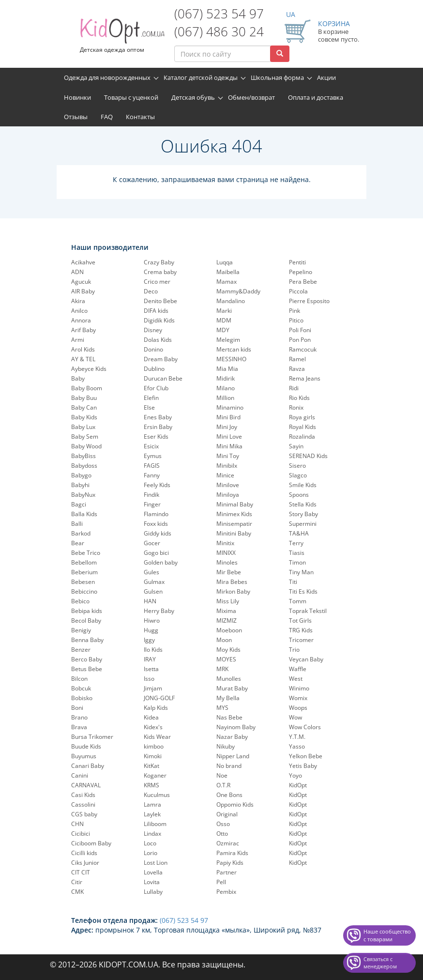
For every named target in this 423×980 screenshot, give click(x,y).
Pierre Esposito (309, 301)
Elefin (151, 398)
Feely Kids (157, 485)
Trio (294, 650)
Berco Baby (87, 659)
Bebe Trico (86, 553)
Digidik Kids (159, 320)
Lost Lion (156, 863)
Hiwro (152, 620)
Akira (78, 301)
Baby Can (84, 407)
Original (227, 814)
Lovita (152, 882)
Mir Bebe (229, 572)
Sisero (297, 466)
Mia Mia (227, 369)
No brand (229, 766)
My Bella (228, 698)
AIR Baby (83, 291)
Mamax (227, 282)
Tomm (298, 601)
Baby (78, 378)
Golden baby (161, 562)
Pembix (226, 892)
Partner (227, 872)
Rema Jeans (305, 378)
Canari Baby (88, 766)
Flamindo (156, 514)
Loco (150, 843)
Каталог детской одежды (201, 77)
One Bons (229, 795)
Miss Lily (228, 601)
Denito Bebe (160, 301)
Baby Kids (84, 417)
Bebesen (83, 582)
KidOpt (298, 785)
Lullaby (153, 892)
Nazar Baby (232, 737)
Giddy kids (158, 533)
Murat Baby (232, 688)
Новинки (77, 97)
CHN (77, 824)
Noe (222, 775)
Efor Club (156, 388)
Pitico (296, 320)
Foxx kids (156, 524)
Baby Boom (87, 388)
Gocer (152, 543)
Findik (151, 495)
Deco (151, 291)
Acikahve (83, 262)
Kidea (151, 717)
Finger (152, 504)
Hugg (151, 630)
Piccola (298, 291)
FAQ (107, 117)
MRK (222, 669)
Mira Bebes (232, 582)
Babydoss (84, 466)
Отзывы (76, 117)
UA (291, 14)
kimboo (154, 746)
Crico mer (157, 282)
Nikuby (226, 746)
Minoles (227, 562)
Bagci (79, 504)
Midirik (226, 378)
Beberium (84, 572)
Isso (149, 679)
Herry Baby (159, 611)
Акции (326, 77)
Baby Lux (83, 427)
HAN (150, 601)
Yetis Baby (303, 766)
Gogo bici (156, 553)
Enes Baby (158, 417)
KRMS (151, 785)
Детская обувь (193, 97)
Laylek (152, 814)
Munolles (229, 679)
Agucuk (81, 282)
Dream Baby (161, 359)
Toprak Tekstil (308, 611)
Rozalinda (302, 436)
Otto (222, 834)
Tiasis (297, 553)
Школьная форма (277, 77)
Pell (221, 882)
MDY (223, 330)
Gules (151, 572)
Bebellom (84, 562)
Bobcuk (81, 688)
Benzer (81, 650)
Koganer (155, 775)
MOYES (226, 659)
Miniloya (228, 495)
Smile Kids (303, 485)
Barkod (81, 533)
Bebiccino (84, 591)
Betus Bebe (87, 669)
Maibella (228, 272)
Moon (224, 640)
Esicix (151, 446)
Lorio (151, 853)
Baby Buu (84, 398)
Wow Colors (305, 727)
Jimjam (153, 688)
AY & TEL (83, 359)
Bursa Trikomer (92, 737)
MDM (224, 320)
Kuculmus (157, 795)
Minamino (230, 407)
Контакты (140, 117)
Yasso (297, 746)
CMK (77, 892)
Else (149, 407)
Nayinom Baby (236, 727)
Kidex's (153, 727)
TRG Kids (301, 630)
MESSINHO (231, 359)
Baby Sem (85, 436)
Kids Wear (157, 737)
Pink (295, 311)
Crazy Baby (159, 262)
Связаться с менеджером (380, 963)
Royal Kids (302, 427)
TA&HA (299, 533)
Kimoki (153, 756)
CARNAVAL (86, 785)
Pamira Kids (232, 853)
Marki (224, 311)
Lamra (152, 804)
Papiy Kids (230, 863)
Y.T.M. (297, 737)
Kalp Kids (156, 708)
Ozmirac (228, 843)
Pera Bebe (303, 282)
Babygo (81, 475)
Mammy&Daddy (238, 291)
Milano (226, 388)
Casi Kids (83, 795)
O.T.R (223, 785)
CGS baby (84, 814)
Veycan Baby (306, 659)
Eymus (153, 456)
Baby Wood (86, 446)
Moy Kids (228, 650)
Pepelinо (301, 272)
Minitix (225, 543)
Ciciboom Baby (91, 843)
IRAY (150, 659)
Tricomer (301, 640)
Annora (81, 320)
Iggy (149, 640)
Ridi (294, 388)
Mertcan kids (234, 349)
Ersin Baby (158, 427)
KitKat (151, 766)
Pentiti (297, 262)
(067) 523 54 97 (219, 14)
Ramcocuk (303, 349)
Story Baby (303, 514)
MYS (222, 708)
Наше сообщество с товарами (387, 935)
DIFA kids (156, 311)
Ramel (297, 359)
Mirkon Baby (233, 591)
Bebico (80, 601)
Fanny (152, 475)
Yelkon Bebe (306, 756)
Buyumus (84, 756)
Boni (77, 708)
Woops (298, 708)
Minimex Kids (234, 514)
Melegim (228, 340)
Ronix (296, 407)
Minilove (228, 485)
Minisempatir (234, 524)
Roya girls (302, 417)
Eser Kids (156, 436)
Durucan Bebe (163, 378)
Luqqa (225, 262)
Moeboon (229, 630)
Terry (296, 543)
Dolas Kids (158, 340)
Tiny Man (301, 572)
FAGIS (152, 466)
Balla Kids (84, 514)
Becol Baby (86, 620)
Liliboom (155, 824)
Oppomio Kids (235, 804)
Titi (293, 582)
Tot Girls (300, 620)
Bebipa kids (87, 611)
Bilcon (79, 679)
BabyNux (83, 495)
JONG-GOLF (159, 698)
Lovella (153, 872)
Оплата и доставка (316, 97)
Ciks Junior (85, 863)
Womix (298, 698)
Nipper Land (233, 756)
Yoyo (295, 775)
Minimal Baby (235, 504)
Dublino (154, 369)
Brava (79, 727)
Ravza (297, 369)
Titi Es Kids (303, 591)
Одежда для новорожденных (107, 77)
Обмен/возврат (251, 97)
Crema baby (160, 272)
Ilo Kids (153, 650)
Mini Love (229, 436)
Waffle (298, 669)
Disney (153, 330)
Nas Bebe (229, 717)
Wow (295, 717)
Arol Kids (83, 349)
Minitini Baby (234, 533)
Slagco (298, 475)
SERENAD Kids (308, 456)
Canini (80, 775)
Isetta (151, 669)
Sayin (296, 446)
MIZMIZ (227, 620)
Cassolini (83, 804)
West (296, 679)
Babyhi (80, 485)
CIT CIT (81, 872)
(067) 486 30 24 (219, 31)
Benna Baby (87, 640)
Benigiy (81, 630)
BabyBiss (83, 456)
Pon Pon (300, 340)
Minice (225, 475)
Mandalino (231, 301)
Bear (78, 543)
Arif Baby (83, 330)
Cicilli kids (84, 853)
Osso (223, 824)
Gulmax (154, 582)
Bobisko (82, 698)
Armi (78, 340)
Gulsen (153, 591)
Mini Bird (228, 417)
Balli (77, 524)
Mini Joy (227, 427)
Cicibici (81, 834)
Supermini (303, 524)
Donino (153, 349)
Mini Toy (228, 456)
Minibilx (227, 466)
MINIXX (226, 553)
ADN (77, 272)
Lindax (152, 834)
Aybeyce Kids (89, 369)
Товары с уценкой (131, 97)
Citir (77, 882)
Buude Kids (86, 746)
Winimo (299, 688)
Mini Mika (229, 446)
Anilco (79, 311)
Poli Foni (300, 330)
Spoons (299, 495)
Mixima (226, 611)
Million (225, 398)
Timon (297, 562)
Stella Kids (303, 504)
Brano (79, 717)
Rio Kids (299, 398)
